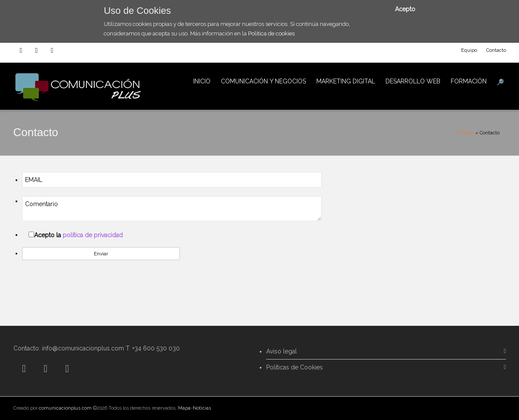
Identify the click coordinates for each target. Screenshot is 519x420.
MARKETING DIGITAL (346, 81)
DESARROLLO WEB (413, 81)
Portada (465, 133)
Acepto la (78, 235)
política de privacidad (93, 235)
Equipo (469, 50)
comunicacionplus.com (65, 408)
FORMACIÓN (469, 81)
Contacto (496, 50)
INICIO (202, 81)
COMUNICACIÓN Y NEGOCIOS (263, 81)
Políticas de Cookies (295, 367)
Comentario (172, 209)
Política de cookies (271, 33)
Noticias (202, 408)
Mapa (184, 408)
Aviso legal (282, 351)
